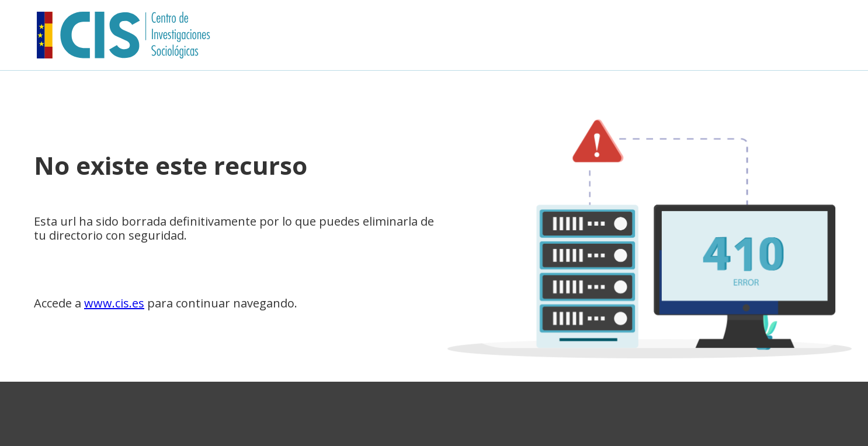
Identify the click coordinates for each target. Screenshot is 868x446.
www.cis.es (114, 303)
